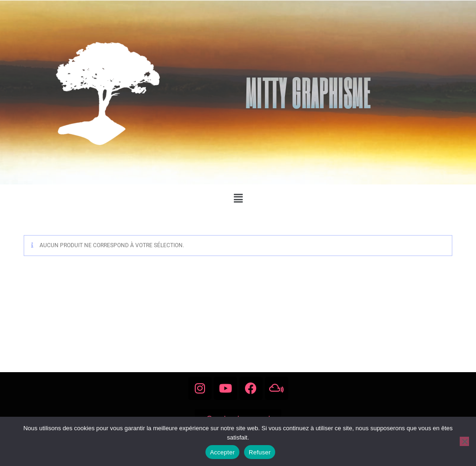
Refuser (260, 452)
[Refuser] (464, 441)
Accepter (222, 452)
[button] (238, 198)
